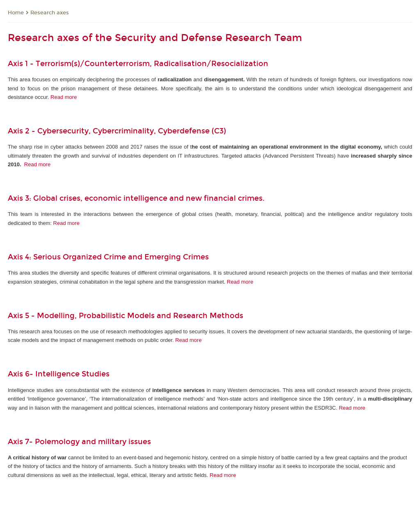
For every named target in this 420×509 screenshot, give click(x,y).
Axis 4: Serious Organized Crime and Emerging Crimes (108, 257)
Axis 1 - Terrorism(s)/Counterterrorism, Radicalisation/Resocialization (138, 64)
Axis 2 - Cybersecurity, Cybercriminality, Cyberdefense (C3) (117, 131)
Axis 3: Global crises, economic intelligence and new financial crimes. (137, 198)
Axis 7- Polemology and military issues (79, 442)
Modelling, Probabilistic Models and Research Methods (143, 316)
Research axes (50, 13)
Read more (64, 97)
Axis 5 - (22, 316)
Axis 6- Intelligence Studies (59, 374)
